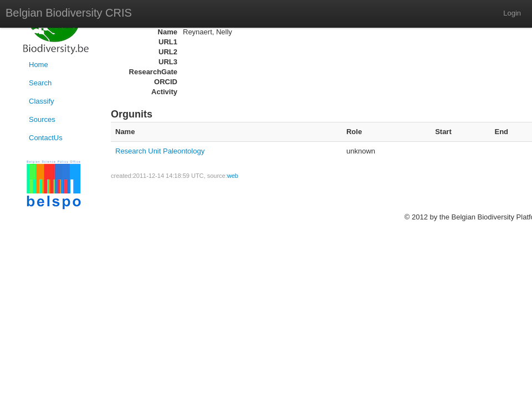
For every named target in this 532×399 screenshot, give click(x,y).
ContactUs (46, 138)
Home (39, 65)
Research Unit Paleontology (160, 151)
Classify (42, 101)
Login (512, 13)
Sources (42, 119)
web (233, 176)
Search (40, 83)
